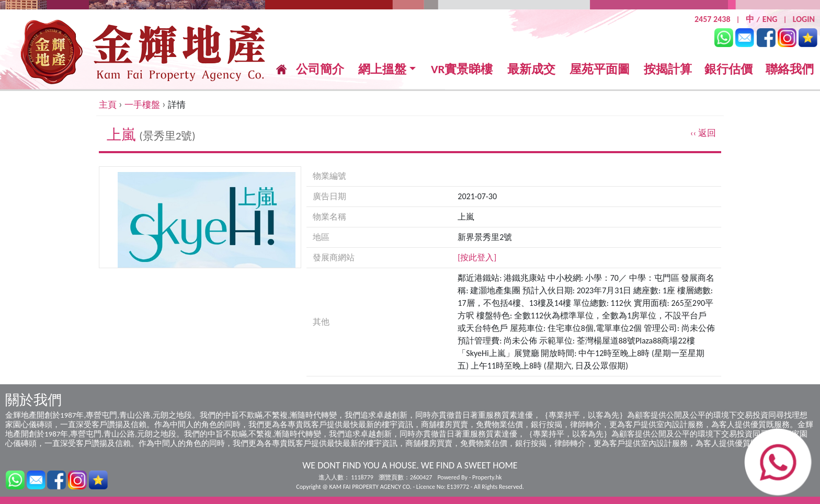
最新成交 (531, 69)
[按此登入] (477, 257)
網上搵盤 (382, 69)
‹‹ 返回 (703, 133)
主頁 (108, 105)
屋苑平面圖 (600, 69)
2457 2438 (713, 19)
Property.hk (487, 477)
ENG (770, 19)
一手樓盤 (142, 105)
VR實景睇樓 (462, 69)
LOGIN (804, 19)
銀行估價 (728, 69)
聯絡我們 (790, 69)
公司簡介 (320, 69)
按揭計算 (668, 69)
